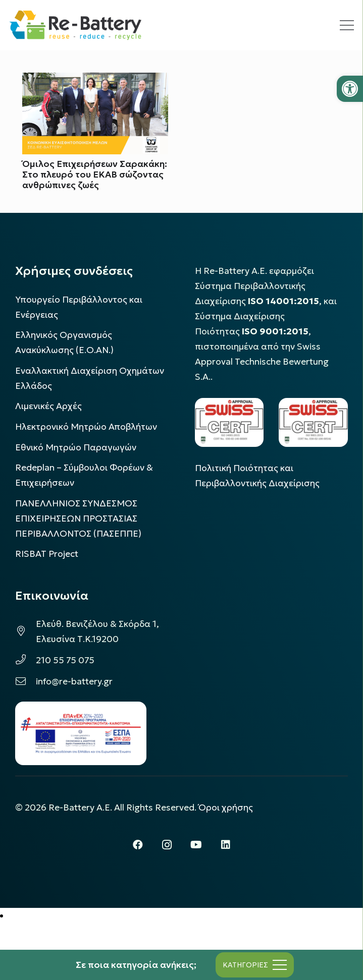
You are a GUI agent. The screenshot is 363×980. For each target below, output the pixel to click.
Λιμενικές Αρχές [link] (48, 406)
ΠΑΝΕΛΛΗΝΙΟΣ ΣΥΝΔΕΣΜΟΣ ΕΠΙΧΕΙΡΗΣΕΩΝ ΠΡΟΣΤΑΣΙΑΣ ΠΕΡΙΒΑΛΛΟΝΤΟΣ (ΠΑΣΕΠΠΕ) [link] (78, 518)
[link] (350, 89)
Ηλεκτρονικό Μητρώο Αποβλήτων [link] (86, 427)
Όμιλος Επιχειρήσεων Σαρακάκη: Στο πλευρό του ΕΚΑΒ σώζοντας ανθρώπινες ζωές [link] (95, 175)
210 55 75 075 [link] (65, 660)
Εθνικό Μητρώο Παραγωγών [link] (76, 447)
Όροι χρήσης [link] (226, 808)
